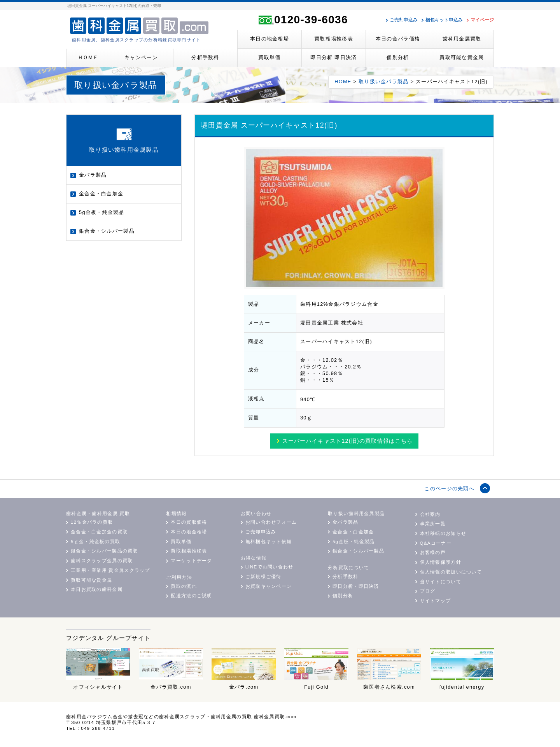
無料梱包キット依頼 (269, 542)
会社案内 (430, 514)
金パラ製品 (93, 175)
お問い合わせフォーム (271, 522)
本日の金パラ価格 (398, 39)
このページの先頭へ (449, 488)
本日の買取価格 (189, 522)
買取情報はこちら (348, 441)
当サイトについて (441, 582)
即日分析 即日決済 (333, 57)
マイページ (482, 20)
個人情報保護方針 (441, 562)
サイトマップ (436, 601)
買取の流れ (184, 586)
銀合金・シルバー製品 (107, 231)
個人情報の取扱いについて (451, 572)
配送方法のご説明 (191, 596)
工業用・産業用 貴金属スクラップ (110, 570)
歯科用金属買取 (462, 39)
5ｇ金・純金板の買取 (95, 542)
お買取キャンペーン (269, 586)
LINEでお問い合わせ (269, 567)
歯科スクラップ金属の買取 (102, 561)
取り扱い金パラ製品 (384, 82)
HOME (343, 82)
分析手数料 (205, 57)
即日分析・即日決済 (356, 586)
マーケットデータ (191, 561)
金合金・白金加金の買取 (99, 532)
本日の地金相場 (269, 39)
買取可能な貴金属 (462, 57)
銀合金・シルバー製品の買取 (104, 551)
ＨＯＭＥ (88, 57)
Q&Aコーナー (436, 543)
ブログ (428, 591)
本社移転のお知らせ (443, 533)
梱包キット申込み (444, 20)
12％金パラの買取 (92, 522)
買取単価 (269, 57)
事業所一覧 (433, 524)
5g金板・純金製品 (102, 212)
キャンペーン (141, 57)
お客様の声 (433, 552)
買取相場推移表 (334, 39)
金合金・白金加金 (101, 194)
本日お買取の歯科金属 (97, 589)
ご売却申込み (404, 20)
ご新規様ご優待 (263, 577)
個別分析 (398, 57)
